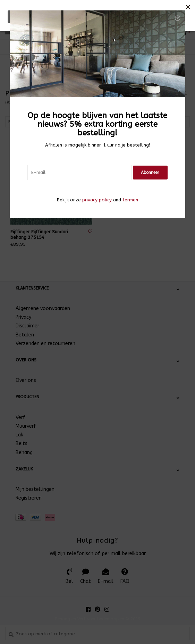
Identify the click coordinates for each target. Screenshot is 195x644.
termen (130, 200)
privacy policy (97, 200)
